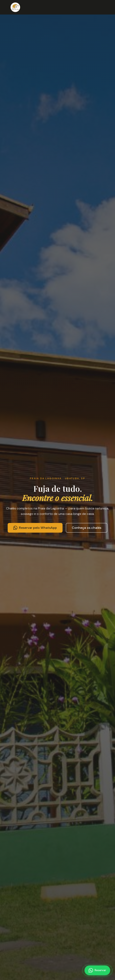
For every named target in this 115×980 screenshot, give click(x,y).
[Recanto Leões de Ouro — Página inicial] (15, 7)
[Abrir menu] (107, 7)
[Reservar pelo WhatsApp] (97, 970)
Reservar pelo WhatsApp (35, 528)
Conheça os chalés (87, 528)
